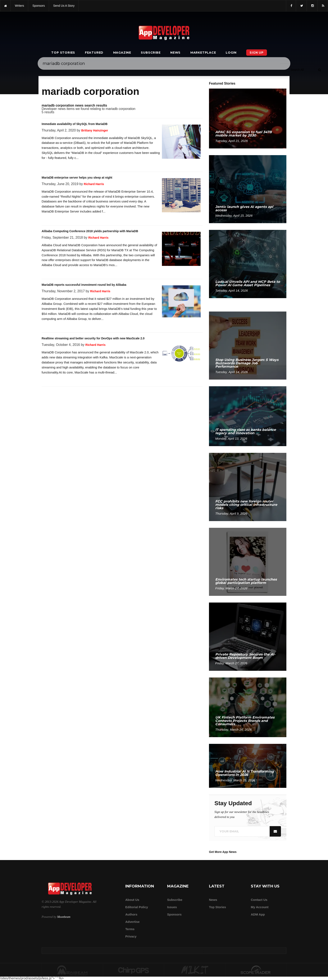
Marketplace (203, 53)
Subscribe (151, 53)
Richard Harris (94, 184)
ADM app (258, 914)
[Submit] (319, 70)
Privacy (131, 936)
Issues (172, 907)
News (175, 53)
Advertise (132, 922)
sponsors (39, 6)
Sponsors (174, 914)
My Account (260, 907)
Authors (131, 914)
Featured (94, 53)
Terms (130, 929)
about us (132, 900)
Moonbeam (64, 917)
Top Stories (63, 53)
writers (19, 6)
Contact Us (259, 900)
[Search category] (297, 70)
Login (231, 53)
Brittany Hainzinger (95, 130)
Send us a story (64, 6)
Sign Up (257, 53)
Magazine (122, 53)
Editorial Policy (137, 907)
